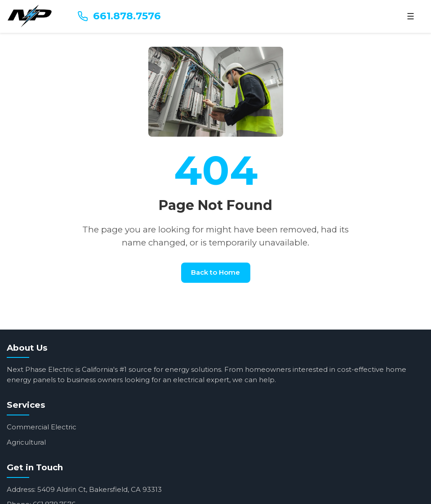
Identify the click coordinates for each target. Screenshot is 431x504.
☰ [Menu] (411, 16)
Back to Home (215, 272)
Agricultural (26, 442)
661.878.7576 (119, 16)
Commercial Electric (42, 427)
